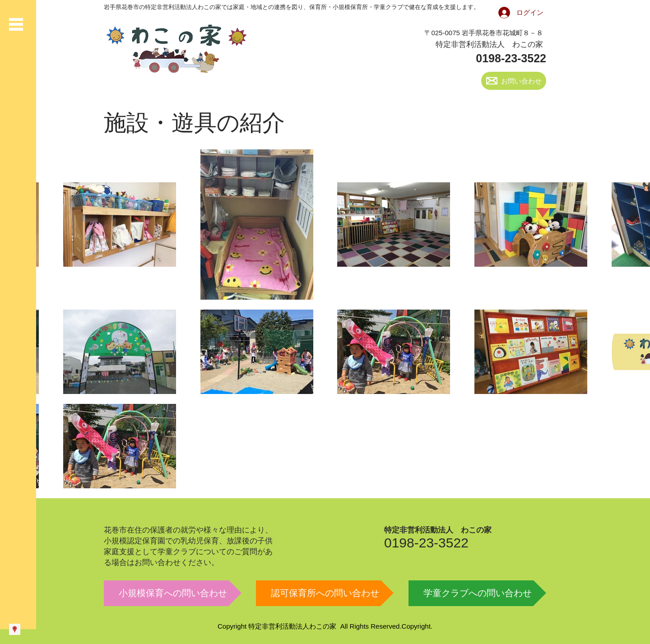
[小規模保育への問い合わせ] (173, 593)
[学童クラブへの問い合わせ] (477, 593)
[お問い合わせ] (514, 81)
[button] (16, 24)
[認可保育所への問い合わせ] (325, 593)
